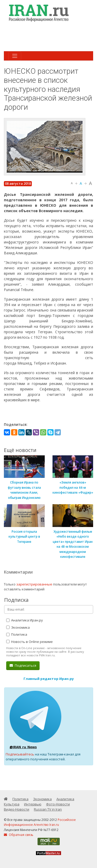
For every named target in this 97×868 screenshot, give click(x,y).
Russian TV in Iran (48, 809)
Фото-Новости (58, 804)
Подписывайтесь (20, 754)
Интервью (33, 804)
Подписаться (23, 665)
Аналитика (65, 799)
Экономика (18, 627)
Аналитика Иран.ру (25, 620)
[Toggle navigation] (15, 56)
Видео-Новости (17, 809)
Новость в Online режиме (29, 642)
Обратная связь (19, 835)
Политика (17, 634)
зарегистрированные (34, 584)
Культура (12, 804)
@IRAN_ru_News (23, 747)
